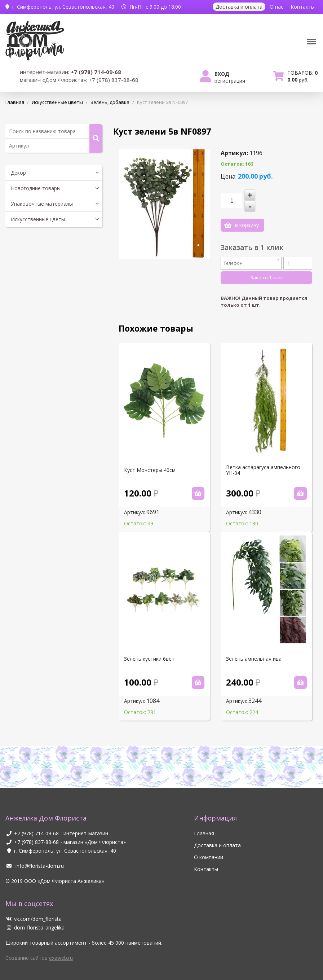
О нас (276, 7)
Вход (222, 74)
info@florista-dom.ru (35, 858)
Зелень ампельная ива (254, 651)
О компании (209, 850)
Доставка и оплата (239, 7)
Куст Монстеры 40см (150, 463)
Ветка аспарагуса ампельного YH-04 (263, 463)
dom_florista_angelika (35, 920)
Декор (18, 173)
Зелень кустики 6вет (149, 651)
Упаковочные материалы (42, 204)
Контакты (303, 7)
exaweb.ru (61, 950)
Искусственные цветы (38, 219)
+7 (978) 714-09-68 (36, 826)
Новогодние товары (36, 188)
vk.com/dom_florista (34, 911)
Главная (204, 826)
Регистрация (230, 81)
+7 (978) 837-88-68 (36, 834)
